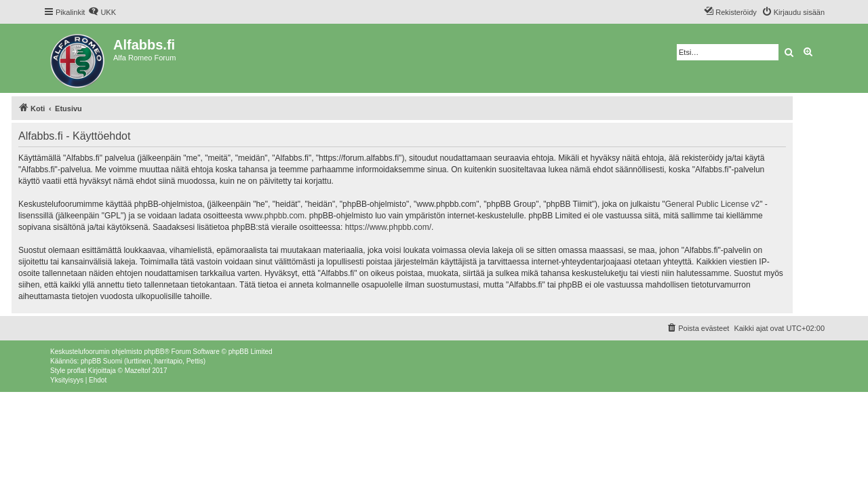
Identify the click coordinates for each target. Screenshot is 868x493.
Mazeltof (138, 371)
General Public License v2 (712, 204)
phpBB (154, 352)
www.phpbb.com (275, 216)
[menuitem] (102, 12)
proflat (77, 371)
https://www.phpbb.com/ (388, 227)
